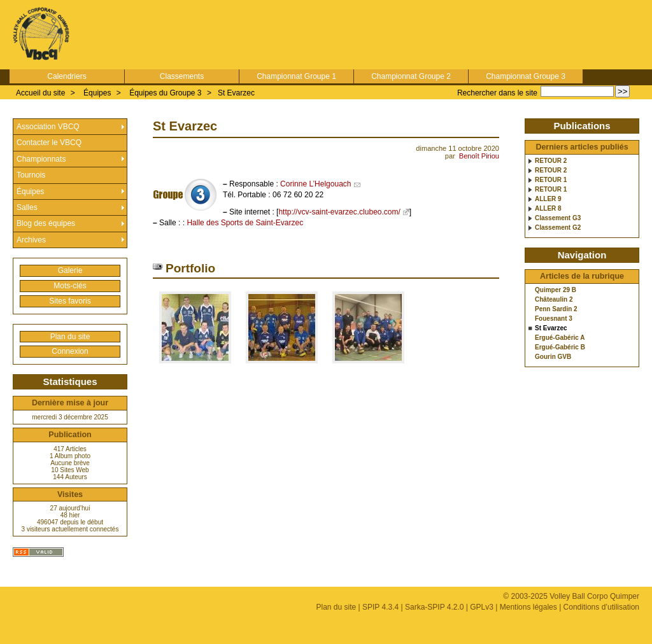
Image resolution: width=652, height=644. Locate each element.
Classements (182, 76)
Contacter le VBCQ (49, 143)
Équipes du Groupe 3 (165, 93)
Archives (31, 240)
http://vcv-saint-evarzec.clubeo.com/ (339, 212)
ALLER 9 (548, 199)
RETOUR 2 (551, 161)
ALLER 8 (548, 209)
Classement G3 (558, 218)
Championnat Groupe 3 (526, 76)
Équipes (97, 93)
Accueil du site (40, 93)
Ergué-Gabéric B (560, 347)
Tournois (31, 175)
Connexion (70, 351)
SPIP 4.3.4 (380, 607)
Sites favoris (70, 301)
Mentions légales (528, 607)
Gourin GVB (553, 357)
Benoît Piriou (479, 156)
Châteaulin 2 (554, 300)
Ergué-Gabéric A (560, 338)
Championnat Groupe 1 (296, 76)
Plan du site (70, 337)
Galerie (70, 270)
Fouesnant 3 (554, 319)
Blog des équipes (46, 223)
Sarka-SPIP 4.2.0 (435, 607)
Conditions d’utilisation (601, 607)
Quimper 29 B (556, 290)
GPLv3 (482, 607)
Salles (27, 207)
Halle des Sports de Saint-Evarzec (245, 223)
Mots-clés (70, 286)
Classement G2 (558, 228)
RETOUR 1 (551, 180)
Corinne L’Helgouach (315, 184)
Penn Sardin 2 (556, 309)
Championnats (41, 159)
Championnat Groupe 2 (411, 76)
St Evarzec (236, 93)
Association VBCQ (48, 127)
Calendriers (67, 76)
